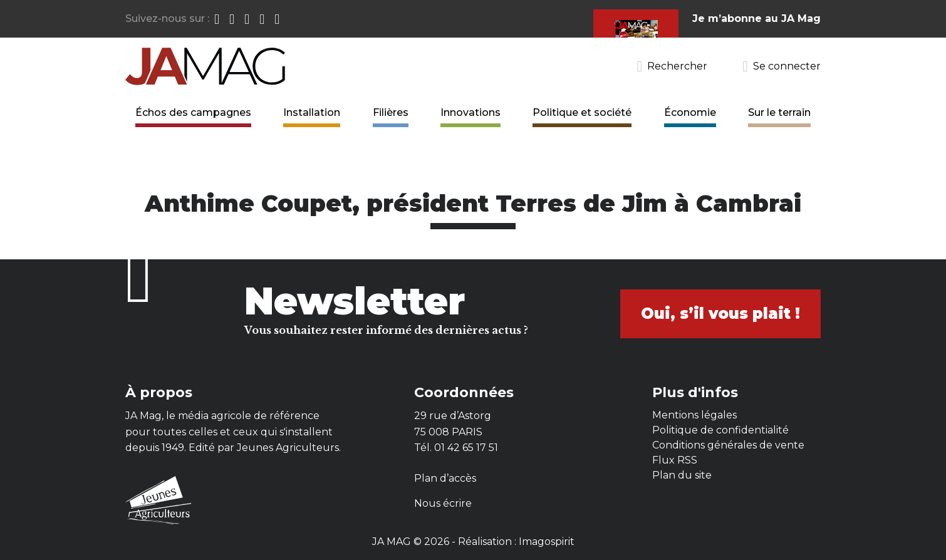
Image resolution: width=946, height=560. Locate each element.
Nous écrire (443, 503)
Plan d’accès (445, 478)
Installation (312, 112)
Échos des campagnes (193, 112)
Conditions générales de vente (728, 445)
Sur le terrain (779, 112)
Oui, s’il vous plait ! (720, 314)
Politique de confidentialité (720, 430)
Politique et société (582, 112)
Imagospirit (547, 542)
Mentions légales (694, 415)
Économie (690, 112)
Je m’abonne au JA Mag (756, 18)
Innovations (470, 112)
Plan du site (682, 475)
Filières (391, 112)
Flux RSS (675, 460)
